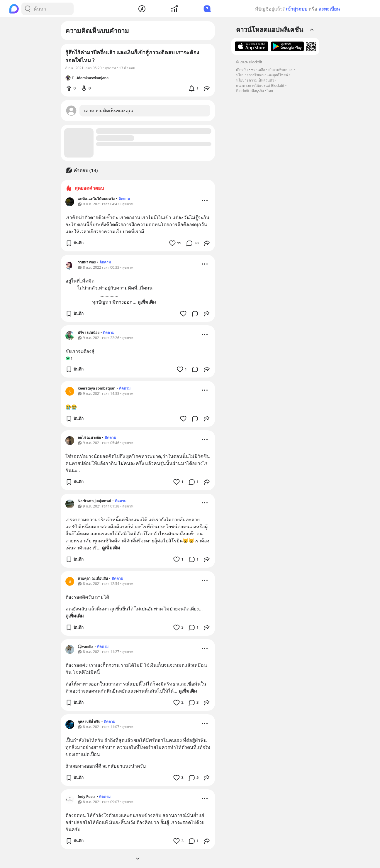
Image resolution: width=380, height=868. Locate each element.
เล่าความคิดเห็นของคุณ (109, 111)
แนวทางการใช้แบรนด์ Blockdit (260, 86)
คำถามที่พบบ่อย (280, 70)
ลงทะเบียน (329, 9)
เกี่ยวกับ (242, 70)
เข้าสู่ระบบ (297, 9)
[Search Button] (28, 9)
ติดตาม (124, 199)
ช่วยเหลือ (258, 70)
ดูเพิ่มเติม (147, 302)
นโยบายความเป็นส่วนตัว (255, 80)
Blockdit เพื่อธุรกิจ (250, 91)
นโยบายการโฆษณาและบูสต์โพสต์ (262, 75)
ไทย (270, 91)
